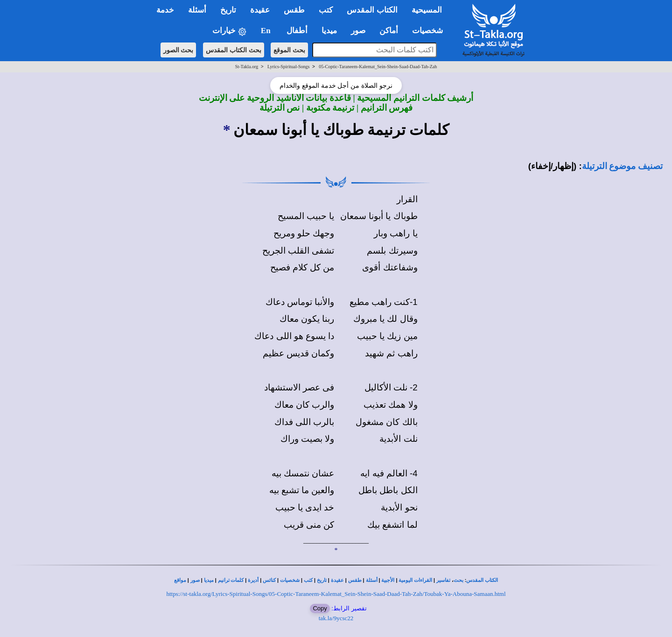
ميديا (209, 580)
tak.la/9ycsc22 (336, 618)
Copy (320, 608)
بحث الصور (178, 50)
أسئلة (372, 580)
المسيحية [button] (427, 10)
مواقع (180, 580)
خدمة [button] (165, 10)
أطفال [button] (297, 31)
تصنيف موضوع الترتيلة (622, 166)
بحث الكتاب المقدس (234, 50)
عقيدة (337, 580)
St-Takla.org (247, 67)
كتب (308, 580)
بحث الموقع (289, 50)
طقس (355, 580)
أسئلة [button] (197, 10)
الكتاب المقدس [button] (372, 10)
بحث (458, 580)
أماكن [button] (389, 31)
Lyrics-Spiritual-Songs (289, 67)
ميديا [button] (329, 31)
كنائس (269, 580)
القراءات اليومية (415, 580)
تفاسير (443, 580)
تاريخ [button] (228, 10)
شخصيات (290, 580)
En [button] (267, 31)
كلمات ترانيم (231, 580)
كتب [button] (326, 10)
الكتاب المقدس (482, 580)
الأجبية (388, 580)
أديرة (253, 580)
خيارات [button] (230, 31)
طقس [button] (294, 10)
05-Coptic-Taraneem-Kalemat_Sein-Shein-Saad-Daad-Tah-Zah (378, 67)
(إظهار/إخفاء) (553, 166)
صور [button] (358, 31)
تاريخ (322, 580)
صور (195, 580)
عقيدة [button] (260, 10)
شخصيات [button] (430, 31)
